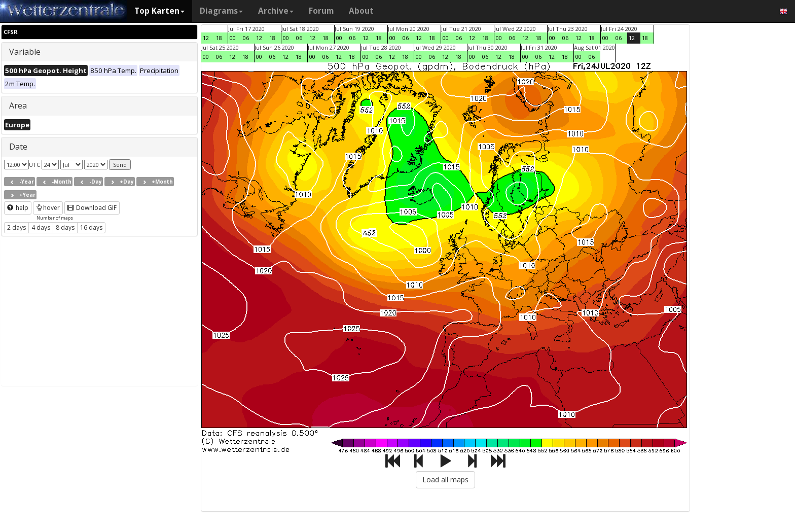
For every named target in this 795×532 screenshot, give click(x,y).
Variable (25, 52)
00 (233, 38)
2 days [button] (16, 227)
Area (18, 105)
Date (18, 147)
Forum (321, 11)
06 (246, 38)
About (361, 11)
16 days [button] (91, 227)
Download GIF (92, 208)
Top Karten (159, 11)
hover (48, 208)
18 (219, 38)
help (18, 208)
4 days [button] (41, 227)
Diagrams (221, 11)
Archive (276, 11)
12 (206, 38)
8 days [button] (65, 227)
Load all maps (445, 480)
